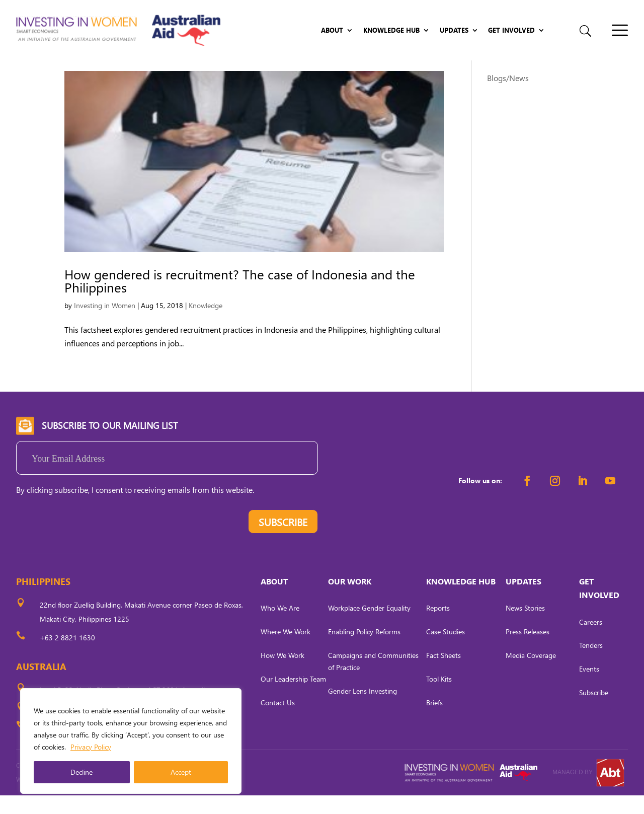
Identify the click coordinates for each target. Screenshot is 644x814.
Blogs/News (508, 96)
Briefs (434, 721)
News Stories (525, 627)
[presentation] (93, 543)
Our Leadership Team (293, 697)
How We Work (283, 674)
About (332, 30)
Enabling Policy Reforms (364, 651)
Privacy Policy (91, 747)
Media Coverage (531, 674)
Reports (438, 627)
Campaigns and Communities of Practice (373, 680)
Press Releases (528, 651)
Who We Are (280, 627)
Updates (454, 30)
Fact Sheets (444, 674)
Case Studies (446, 651)
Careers (591, 641)
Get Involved (511, 30)
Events (589, 688)
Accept (181, 772)
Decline (82, 772)
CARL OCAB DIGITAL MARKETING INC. (109, 798)
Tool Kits (439, 697)
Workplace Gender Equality (369, 627)
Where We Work (286, 651)
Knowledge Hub (391, 30)
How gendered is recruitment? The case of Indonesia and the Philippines (240, 299)
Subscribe (594, 711)
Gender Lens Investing (363, 710)
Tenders (591, 664)
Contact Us (278, 721)
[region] (131, 741)
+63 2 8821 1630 (67, 656)
